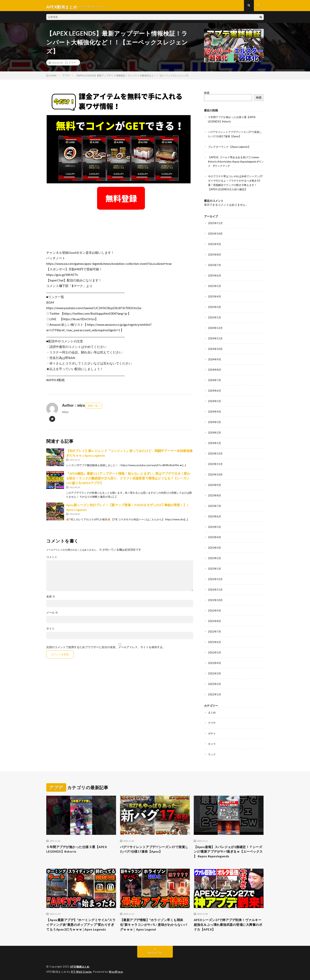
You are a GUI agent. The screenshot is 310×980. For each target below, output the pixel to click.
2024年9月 (215, 357)
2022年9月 (215, 604)
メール (52, 615)
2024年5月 (215, 398)
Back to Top (155, 952)
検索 (207, 95)
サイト (50, 631)
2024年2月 (215, 429)
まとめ (212, 704)
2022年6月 (215, 635)
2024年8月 (215, 368)
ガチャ (212, 725)
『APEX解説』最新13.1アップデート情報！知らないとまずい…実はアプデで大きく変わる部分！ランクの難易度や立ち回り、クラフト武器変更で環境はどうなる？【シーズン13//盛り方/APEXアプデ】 (128, 481)
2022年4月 (215, 656)
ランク (212, 746)
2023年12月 (215, 450)
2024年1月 (215, 440)
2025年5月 (215, 285)
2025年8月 (215, 254)
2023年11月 (215, 460)
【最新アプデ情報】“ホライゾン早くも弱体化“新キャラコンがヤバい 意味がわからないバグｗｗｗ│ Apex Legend (154, 918)
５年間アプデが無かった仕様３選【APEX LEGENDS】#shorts (80, 841)
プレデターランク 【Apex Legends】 (231, 149)
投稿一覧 (93, 408)
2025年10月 (215, 234)
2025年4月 (215, 296)
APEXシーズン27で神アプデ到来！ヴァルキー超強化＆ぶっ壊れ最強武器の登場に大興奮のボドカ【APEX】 (229, 918)
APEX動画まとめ (80, 966)
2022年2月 (215, 676)
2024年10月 (215, 347)
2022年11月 (215, 584)
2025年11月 (215, 224)
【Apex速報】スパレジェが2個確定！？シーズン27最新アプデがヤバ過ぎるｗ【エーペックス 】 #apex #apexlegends (228, 844)
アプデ (72, 65)
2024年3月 (215, 419)
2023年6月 (215, 512)
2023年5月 (215, 522)
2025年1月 (215, 316)
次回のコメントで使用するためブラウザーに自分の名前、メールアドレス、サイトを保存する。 (106, 650)
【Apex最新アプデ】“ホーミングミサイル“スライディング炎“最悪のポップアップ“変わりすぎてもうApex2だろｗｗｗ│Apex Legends (79, 921)
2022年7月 (215, 625)
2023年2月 (215, 553)
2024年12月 (215, 326)
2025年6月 (215, 275)
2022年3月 (215, 666)
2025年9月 (215, 244)
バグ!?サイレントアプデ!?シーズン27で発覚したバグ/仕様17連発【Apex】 (154, 841)
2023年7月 (215, 501)
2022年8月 (215, 614)
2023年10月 (215, 470)
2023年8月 (215, 491)
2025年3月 (215, 306)
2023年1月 (215, 563)
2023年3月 (215, 542)
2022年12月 (215, 573)
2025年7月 (215, 265)
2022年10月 (215, 594)
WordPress (117, 971)
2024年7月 (215, 378)
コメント (52, 560)
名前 (51, 599)
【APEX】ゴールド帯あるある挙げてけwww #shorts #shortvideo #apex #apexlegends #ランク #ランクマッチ (236, 163)
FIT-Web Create (82, 971)
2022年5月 (215, 645)
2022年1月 (215, 686)
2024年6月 (215, 388)
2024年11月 (215, 337)
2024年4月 (215, 409)
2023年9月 (215, 481)
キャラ (212, 735)
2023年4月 (215, 532)
